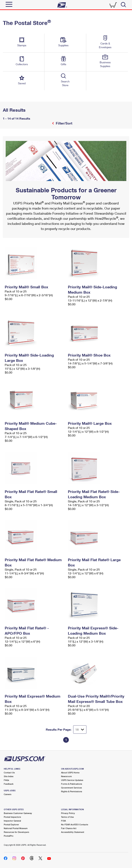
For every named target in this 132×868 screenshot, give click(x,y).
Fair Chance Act (69, 828)
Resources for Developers (16, 832)
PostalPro (9, 836)
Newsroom (66, 776)
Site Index (9, 776)
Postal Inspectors (12, 817)
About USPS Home (70, 772)
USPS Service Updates (72, 780)
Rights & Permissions (72, 791)
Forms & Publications (72, 784)
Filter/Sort (64, 123)
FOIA (63, 821)
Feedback (9, 784)
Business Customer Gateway (18, 813)
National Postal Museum (16, 828)
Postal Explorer (11, 824)
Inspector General (12, 821)
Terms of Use (67, 817)
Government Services (71, 788)
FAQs (6, 780)
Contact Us (9, 772)
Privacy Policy (68, 813)
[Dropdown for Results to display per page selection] (80, 730)
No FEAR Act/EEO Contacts (75, 824)
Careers (8, 794)
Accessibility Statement (73, 832)
